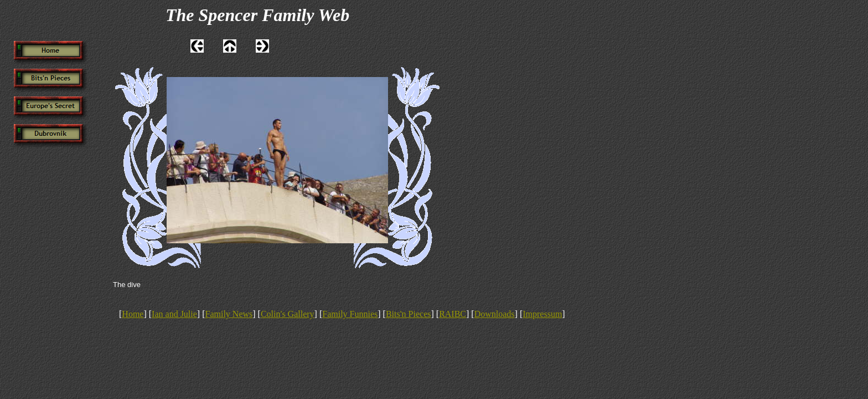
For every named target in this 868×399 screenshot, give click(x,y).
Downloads (495, 314)
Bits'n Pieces (409, 314)
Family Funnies (350, 314)
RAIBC (453, 314)
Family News (229, 314)
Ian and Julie (174, 314)
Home (133, 314)
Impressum (542, 314)
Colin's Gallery (288, 314)
